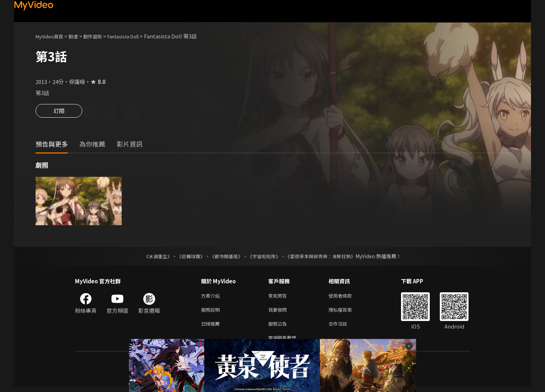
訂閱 (59, 113)
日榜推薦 (212, 327)
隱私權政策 (346, 312)
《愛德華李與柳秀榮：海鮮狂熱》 (325, 257)
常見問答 (279, 297)
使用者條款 (346, 297)
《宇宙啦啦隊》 (265, 257)
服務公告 (279, 327)
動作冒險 (101, 36)
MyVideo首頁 (52, 36)
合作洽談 (344, 327)
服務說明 (212, 312)
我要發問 (279, 312)
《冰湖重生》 (152, 257)
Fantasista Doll (136, 36)
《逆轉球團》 (187, 257)
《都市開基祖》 (224, 257)
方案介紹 (212, 297)
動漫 (79, 36)
